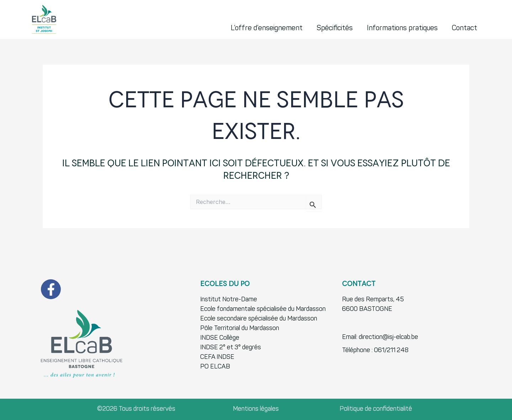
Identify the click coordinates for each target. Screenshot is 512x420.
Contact (465, 28)
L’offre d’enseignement (267, 28)
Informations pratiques (402, 28)
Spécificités (335, 28)
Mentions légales (256, 409)
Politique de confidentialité (376, 409)
